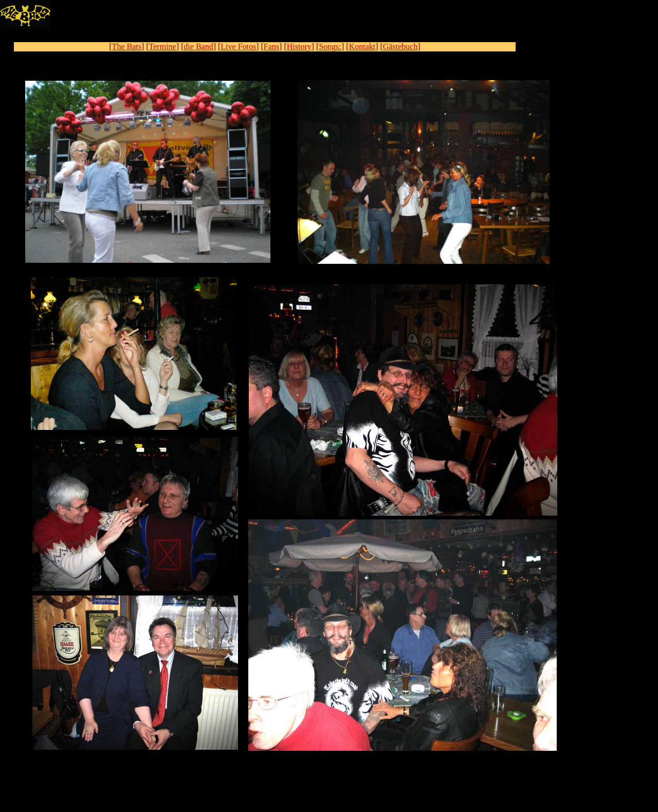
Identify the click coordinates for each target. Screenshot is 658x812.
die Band (198, 47)
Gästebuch (400, 47)
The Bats (127, 47)
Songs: (330, 47)
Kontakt (362, 47)
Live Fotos (238, 47)
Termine (163, 47)
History (299, 47)
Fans (271, 47)
